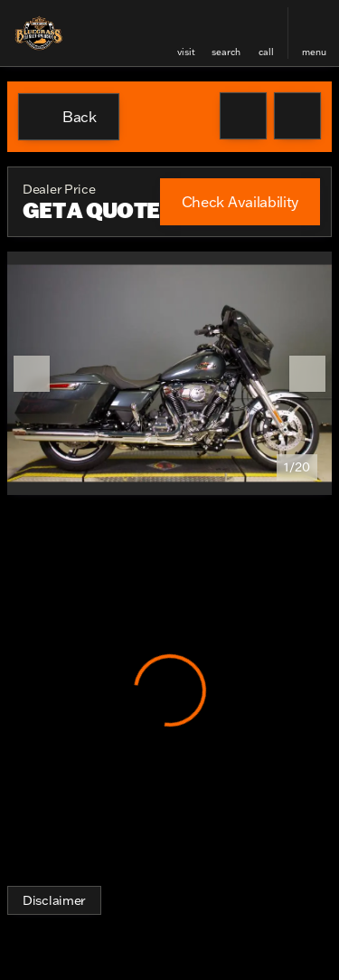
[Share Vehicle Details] (297, 116)
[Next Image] (307, 374)
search (226, 52)
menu (314, 52)
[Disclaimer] (54, 900)
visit (186, 52)
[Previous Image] (32, 374)
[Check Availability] (240, 202)
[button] (186, 33)
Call (266, 52)
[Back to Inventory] (69, 117)
